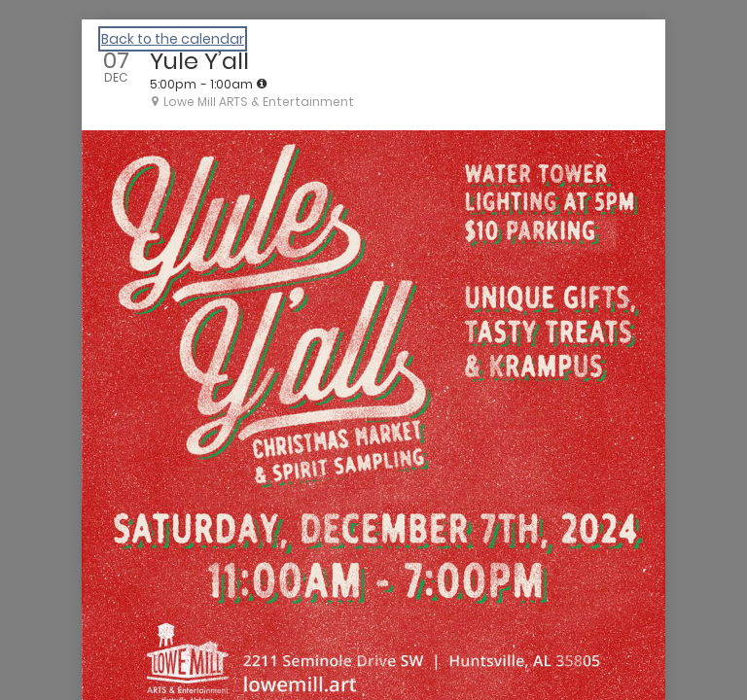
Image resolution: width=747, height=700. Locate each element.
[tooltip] (262, 84)
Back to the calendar (173, 39)
